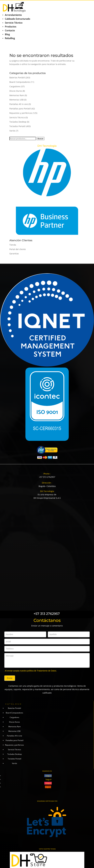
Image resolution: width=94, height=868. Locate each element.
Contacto (10, 30)
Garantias (14, 254)
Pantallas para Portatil (20, 109)
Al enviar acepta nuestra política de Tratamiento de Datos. (31, 671)
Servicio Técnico (14, 23)
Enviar (10, 678)
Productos (11, 27)
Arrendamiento (13, 15)
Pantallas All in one (19, 104)
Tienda (13, 245)
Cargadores (15, 86)
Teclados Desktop (18, 122)
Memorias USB (16, 100)
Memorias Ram (17, 95)
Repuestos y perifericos (21, 113)
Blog (7, 34)
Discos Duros (16, 91)
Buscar (40, 139)
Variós (12, 131)
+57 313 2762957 (47, 477)
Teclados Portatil (17, 126)
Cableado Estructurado (18, 19)
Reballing (10, 38)
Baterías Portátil (17, 78)
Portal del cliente (18, 249)
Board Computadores (20, 82)
